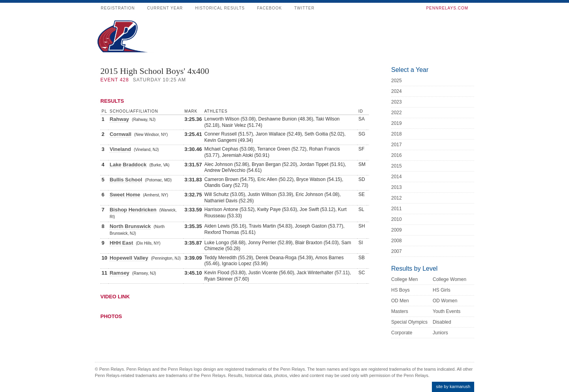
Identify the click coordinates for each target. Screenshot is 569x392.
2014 (397, 177)
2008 (397, 241)
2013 (397, 187)
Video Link (115, 297)
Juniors (440, 333)
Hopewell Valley (129, 258)
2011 (397, 209)
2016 (397, 155)
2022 (397, 113)
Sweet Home (125, 195)
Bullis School (126, 180)
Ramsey (119, 273)
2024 (397, 91)
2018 (397, 134)
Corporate (402, 333)
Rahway (119, 119)
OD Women (445, 301)
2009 (397, 230)
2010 (397, 219)
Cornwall (120, 134)
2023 (397, 102)
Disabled (442, 322)
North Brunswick (130, 226)
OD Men (400, 301)
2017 (397, 145)
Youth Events (447, 311)
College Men (404, 279)
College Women (449, 279)
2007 (397, 251)
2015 (397, 166)
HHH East (121, 243)
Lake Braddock (128, 165)
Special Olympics (409, 322)
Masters (400, 311)
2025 (397, 81)
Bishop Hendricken (133, 210)
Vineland (120, 149)
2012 (397, 198)
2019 (397, 123)
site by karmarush (453, 386)
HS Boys (400, 290)
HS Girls (442, 290)
